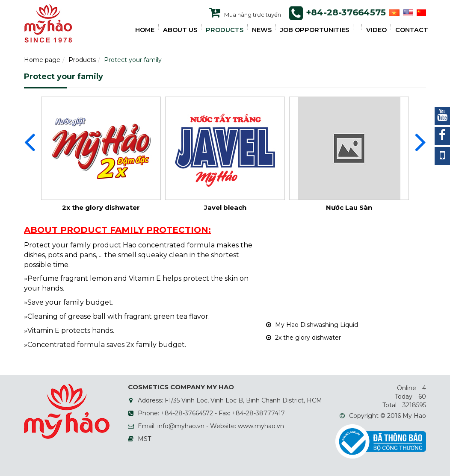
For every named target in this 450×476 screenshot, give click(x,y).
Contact (412, 30)
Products (82, 60)
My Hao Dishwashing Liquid (312, 325)
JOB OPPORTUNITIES (315, 30)
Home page (42, 60)
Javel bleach (225, 207)
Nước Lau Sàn (349, 207)
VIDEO (376, 30)
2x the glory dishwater (101, 207)
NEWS (262, 30)
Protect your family (133, 60)
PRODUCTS (225, 30)
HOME (145, 30)
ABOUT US (180, 30)
